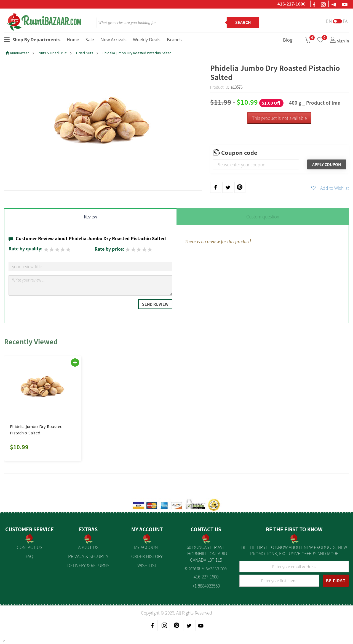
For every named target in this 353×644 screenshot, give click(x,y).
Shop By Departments (32, 40)
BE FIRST (336, 581)
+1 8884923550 (206, 586)
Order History (147, 556)
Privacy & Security (88, 556)
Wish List (147, 565)
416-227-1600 (292, 4)
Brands (174, 40)
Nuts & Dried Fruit (53, 53)
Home (73, 40)
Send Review (155, 304)
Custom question (263, 217)
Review (90, 217)
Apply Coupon (327, 164)
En (329, 21)
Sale (90, 40)
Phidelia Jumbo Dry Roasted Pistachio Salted (137, 53)
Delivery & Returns (88, 565)
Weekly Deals (147, 40)
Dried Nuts (85, 53)
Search (243, 22)
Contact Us (30, 547)
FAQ (29, 556)
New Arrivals (113, 40)
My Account (147, 547)
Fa (345, 21)
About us (88, 547)
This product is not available (279, 118)
